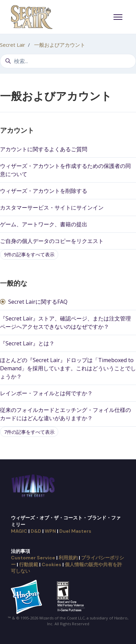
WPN (50, 531)
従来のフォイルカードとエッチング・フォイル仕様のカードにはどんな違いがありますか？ (65, 414)
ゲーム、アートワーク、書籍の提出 (44, 224)
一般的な (14, 283)
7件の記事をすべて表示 (29, 432)
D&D (36, 531)
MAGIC (19, 531)
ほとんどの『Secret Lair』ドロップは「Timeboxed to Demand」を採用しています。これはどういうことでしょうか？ (68, 368)
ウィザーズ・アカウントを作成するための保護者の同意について (65, 170)
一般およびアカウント (60, 45)
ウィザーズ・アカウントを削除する (44, 191)
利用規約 (68, 558)
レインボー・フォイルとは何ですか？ (46, 393)
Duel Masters (75, 531)
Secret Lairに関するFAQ (38, 302)
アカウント (17, 130)
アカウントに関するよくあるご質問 (44, 149)
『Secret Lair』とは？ (27, 343)
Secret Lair (13, 45)
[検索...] (68, 61)
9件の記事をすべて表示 (29, 254)
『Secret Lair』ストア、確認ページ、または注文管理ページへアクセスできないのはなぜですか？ (65, 323)
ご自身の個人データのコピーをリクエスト (52, 241)
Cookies (51, 564)
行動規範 (29, 564)
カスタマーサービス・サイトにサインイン (52, 207)
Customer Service (33, 558)
